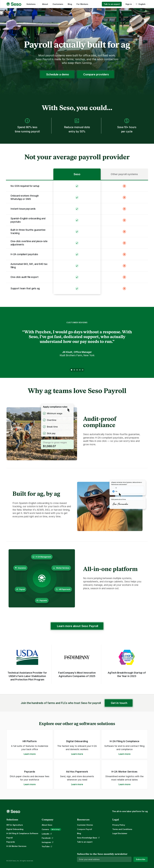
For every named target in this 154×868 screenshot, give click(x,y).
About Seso (47, 825)
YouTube (46, 846)
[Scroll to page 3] (77, 370)
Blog (79, 833)
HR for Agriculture (15, 825)
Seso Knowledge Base (87, 838)
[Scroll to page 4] (80, 370)
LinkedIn (46, 834)
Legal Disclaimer (120, 833)
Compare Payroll (85, 829)
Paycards (11, 842)
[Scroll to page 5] (83, 370)
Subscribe (141, 859)
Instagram (46, 842)
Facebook (46, 838)
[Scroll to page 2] (74, 370)
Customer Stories (85, 825)
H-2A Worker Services (16, 846)
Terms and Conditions (122, 829)
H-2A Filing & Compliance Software (22, 833)
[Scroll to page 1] (71, 370)
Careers (45, 829)
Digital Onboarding (15, 829)
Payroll (10, 838)
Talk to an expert (85, 842)
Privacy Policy (119, 825)
